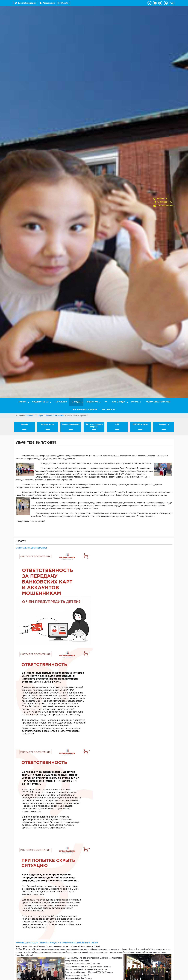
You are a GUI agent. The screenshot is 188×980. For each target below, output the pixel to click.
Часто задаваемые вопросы (94, 426)
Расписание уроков (71, 424)
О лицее (76, 402)
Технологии (61, 402)
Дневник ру (164, 424)
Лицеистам (92, 402)
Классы (24, 424)
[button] (149, 3)
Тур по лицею (109, 409)
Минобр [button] (63, 3)
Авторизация (47, 3)
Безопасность (48, 424)
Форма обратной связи (158, 402)
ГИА (105, 402)
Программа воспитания (84, 409)
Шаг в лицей (119, 402)
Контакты (136, 402)
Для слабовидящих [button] (25, 3)
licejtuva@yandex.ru (166, 205)
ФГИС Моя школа (141, 424)
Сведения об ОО (40, 402)
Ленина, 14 (162, 198)
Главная (22, 402)
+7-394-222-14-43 (165, 202)
